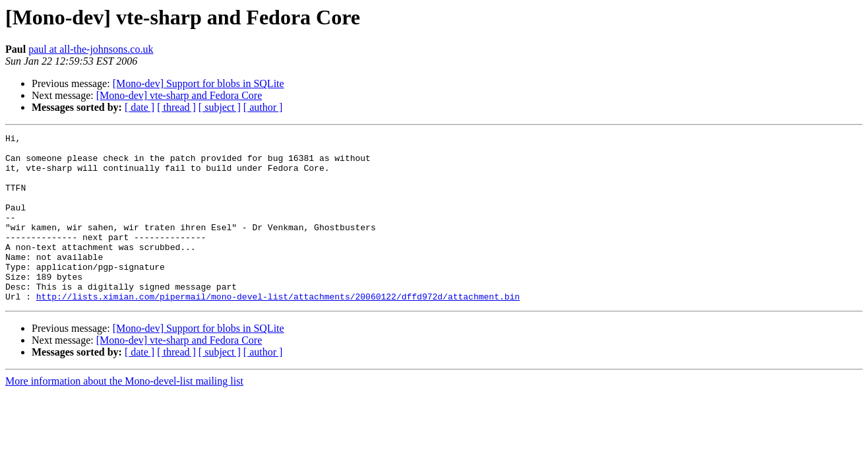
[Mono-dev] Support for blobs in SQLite (199, 83)
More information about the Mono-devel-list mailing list (124, 415)
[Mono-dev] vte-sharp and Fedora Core (179, 95)
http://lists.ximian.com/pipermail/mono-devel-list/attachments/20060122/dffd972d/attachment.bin (278, 330)
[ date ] (139, 107)
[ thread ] (176, 107)
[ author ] (263, 107)
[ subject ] (220, 107)
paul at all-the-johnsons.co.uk (91, 49)
